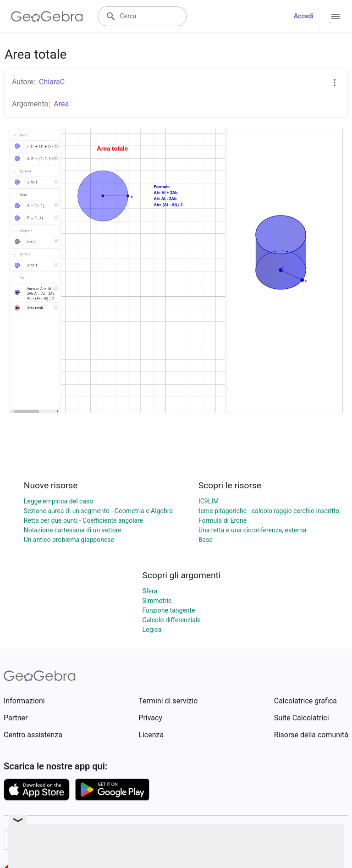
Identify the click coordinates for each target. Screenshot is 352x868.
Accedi (304, 16)
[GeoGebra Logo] (47, 17)
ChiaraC (52, 82)
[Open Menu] (335, 17)
